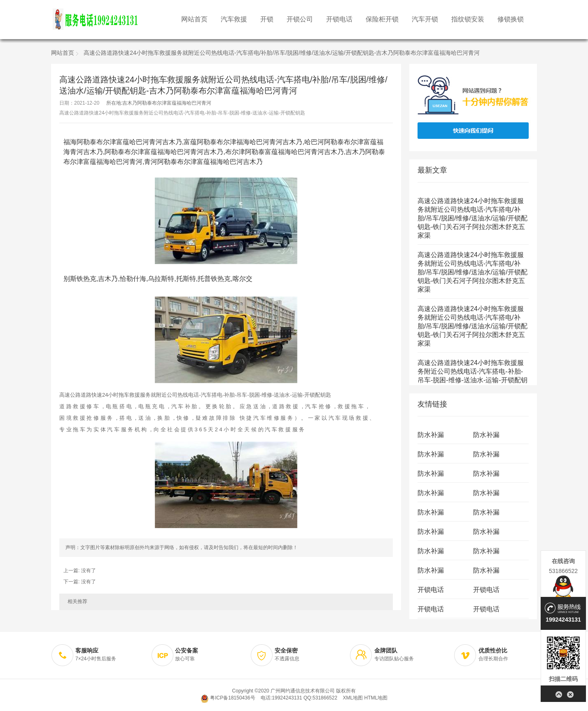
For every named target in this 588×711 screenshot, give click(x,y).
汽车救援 (234, 20)
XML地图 (353, 698)
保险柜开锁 (382, 20)
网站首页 (194, 20)
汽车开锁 (425, 20)
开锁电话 (339, 20)
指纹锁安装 (468, 20)
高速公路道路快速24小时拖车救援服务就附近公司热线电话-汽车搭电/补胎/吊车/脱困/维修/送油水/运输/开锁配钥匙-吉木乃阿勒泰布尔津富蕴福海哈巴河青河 (282, 53)
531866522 (563, 571)
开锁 (267, 20)
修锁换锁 (511, 20)
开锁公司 (300, 20)
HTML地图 (376, 698)
